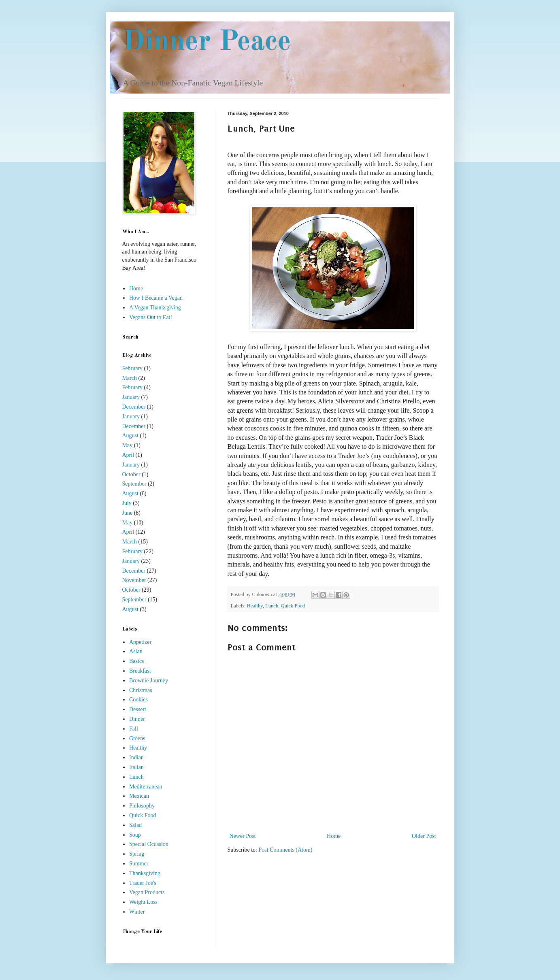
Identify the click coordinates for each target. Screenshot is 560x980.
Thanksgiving (145, 873)
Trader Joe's (143, 883)
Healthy (255, 606)
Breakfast (140, 671)
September (134, 484)
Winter (137, 912)
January (131, 397)
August (130, 436)
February (133, 368)
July (127, 503)
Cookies (138, 700)
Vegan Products (147, 892)
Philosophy (142, 806)
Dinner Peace (207, 43)
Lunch (272, 606)
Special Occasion (149, 844)
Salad (135, 825)
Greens (137, 738)
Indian (136, 757)
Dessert (138, 709)
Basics (137, 661)
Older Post (424, 836)
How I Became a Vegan (156, 298)
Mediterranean (146, 787)
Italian (136, 767)
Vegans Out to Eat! (151, 317)
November (134, 580)
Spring (137, 854)
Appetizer (140, 642)
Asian (136, 651)
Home (334, 836)
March (130, 378)
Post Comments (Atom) (286, 850)
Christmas (141, 690)
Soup (135, 835)
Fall (134, 729)
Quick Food (293, 606)
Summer (139, 864)
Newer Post (243, 836)
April (128, 455)
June (128, 513)
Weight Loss (143, 902)
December (134, 407)
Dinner (137, 719)
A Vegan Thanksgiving (155, 308)
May (128, 445)
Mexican (139, 796)
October (131, 474)
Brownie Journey (149, 681)
